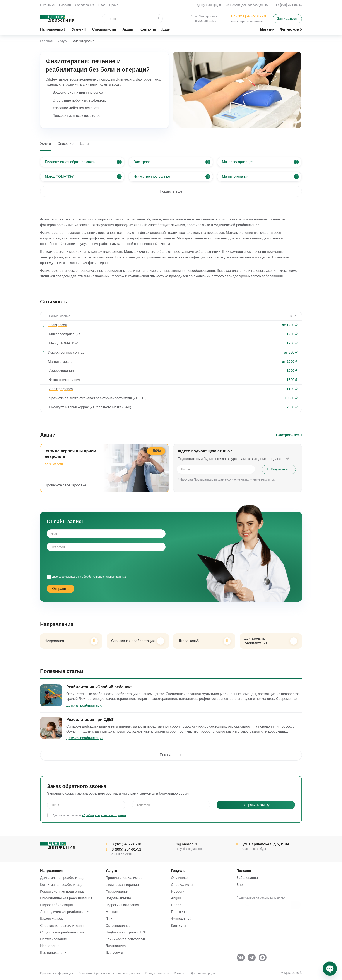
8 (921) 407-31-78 (123, 844)
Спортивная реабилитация (62, 926)
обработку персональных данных (104, 577)
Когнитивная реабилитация (62, 885)
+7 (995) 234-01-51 (287, 5)
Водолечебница (118, 898)
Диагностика (116, 946)
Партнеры (179, 912)
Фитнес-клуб (181, 919)
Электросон (57, 325)
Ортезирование (118, 926)
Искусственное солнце (66, 352)
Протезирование (54, 939)
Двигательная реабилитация (63, 878)
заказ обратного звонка (247, 21)
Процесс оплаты (157, 973)
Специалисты (182, 885)
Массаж (112, 912)
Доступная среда (207, 5)
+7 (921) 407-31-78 (248, 16)
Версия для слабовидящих (247, 5)
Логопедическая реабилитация (65, 912)
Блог (102, 5)
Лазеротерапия (61, 371)
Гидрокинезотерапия (122, 905)
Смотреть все (289, 435)
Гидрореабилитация (56, 905)
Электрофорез (61, 389)
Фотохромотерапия (65, 380)
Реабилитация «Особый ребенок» (99, 687)
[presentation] (277, 122)
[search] (125, 19)
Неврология (50, 946)
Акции (176, 898)
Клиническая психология (126, 939)
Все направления (54, 953)
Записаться (287, 19)
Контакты (179, 926)
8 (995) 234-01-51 (123, 849)
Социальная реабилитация (62, 932)
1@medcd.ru (185, 844)
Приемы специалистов (124, 878)
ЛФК (109, 919)
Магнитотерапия (61, 362)
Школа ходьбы (52, 919)
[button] (283, 122)
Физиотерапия (117, 891)
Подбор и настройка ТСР (126, 932)
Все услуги (114, 953)
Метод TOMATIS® (64, 343)
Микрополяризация (65, 334)
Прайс (114, 5)
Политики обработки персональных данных (109, 973)
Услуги (45, 144)
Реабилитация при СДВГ (90, 720)
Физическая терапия (122, 885)
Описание (65, 144)
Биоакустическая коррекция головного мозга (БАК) (90, 407)
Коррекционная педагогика (62, 891)
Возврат (180, 973)
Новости (65, 5)
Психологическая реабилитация (66, 898)
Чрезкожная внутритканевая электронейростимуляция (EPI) (98, 398)
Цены (85, 144)
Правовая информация (57, 973)
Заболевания (85, 5)
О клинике (47, 5)
